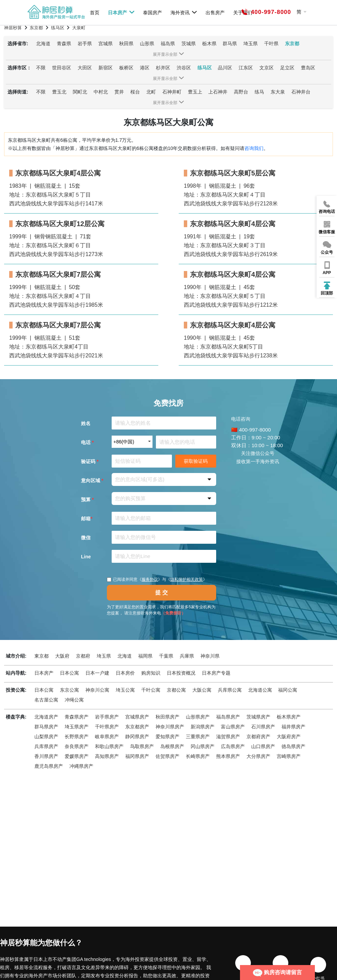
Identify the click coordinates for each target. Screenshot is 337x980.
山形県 (147, 44)
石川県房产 (263, 727)
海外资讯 (184, 12)
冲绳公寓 (74, 700)
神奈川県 (210, 656)
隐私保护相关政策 (187, 579)
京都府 (83, 656)
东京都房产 (137, 727)
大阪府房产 (289, 737)
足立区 (287, 68)
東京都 (42, 656)
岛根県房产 (172, 746)
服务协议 (150, 579)
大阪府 (62, 656)
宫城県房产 (137, 717)
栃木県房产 (289, 717)
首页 (95, 12)
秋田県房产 (167, 717)
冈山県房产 (203, 746)
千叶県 (271, 44)
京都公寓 (176, 690)
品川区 (225, 68)
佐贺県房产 (167, 756)
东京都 (292, 44)
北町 (151, 92)
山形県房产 (198, 717)
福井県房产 (293, 727)
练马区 (205, 68)
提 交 (161, 593)
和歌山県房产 (109, 746)
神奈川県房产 (170, 727)
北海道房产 (46, 717)
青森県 (64, 44)
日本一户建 (97, 673)
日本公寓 (69, 673)
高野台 (241, 92)
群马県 (230, 44)
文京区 (267, 68)
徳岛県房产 (293, 746)
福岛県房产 (228, 717)
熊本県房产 (228, 756)
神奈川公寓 (97, 690)
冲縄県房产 (81, 766)
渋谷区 (184, 68)
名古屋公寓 (46, 700)
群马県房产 (46, 727)
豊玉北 (59, 92)
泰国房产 (153, 12)
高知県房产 (107, 756)
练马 (259, 92)
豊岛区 (308, 68)
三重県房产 (198, 737)
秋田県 (126, 44)
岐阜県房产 (107, 737)
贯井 (119, 92)
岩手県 (85, 44)
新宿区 (106, 68)
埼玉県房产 (77, 727)
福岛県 (168, 44)
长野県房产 (77, 737)
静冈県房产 (137, 737)
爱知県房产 (167, 737)
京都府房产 (258, 737)
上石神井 (218, 92)
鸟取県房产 (142, 746)
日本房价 (125, 673)
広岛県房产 (233, 746)
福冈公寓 (288, 690)
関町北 (80, 92)
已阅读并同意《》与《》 (157, 579)
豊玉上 (195, 92)
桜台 (135, 92)
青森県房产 (77, 717)
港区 (145, 68)
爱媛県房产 (77, 756)
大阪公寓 (202, 690)
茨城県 (189, 44)
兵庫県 (187, 656)
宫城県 (106, 44)
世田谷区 (62, 68)
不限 (41, 68)
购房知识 (151, 673)
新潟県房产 (203, 727)
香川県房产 (46, 756)
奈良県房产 (77, 746)
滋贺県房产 (228, 737)
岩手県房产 (107, 717)
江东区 (246, 68)
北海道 (43, 44)
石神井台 (301, 92)
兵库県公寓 (230, 690)
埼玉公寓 (125, 690)
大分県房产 (258, 756)
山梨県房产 (46, 737)
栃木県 (209, 44)
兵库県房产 (46, 746)
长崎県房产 (198, 756)
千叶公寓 (151, 690)
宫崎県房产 (289, 756)
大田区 (85, 68)
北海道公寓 (260, 690)
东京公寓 (69, 690)
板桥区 (126, 68)
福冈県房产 (137, 756)
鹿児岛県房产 (49, 766)
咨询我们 (254, 148)
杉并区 (163, 68)
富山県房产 (233, 727)
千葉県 (166, 656)
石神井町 (172, 92)
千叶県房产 (107, 727)
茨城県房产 (258, 717)
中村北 (101, 92)
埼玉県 (251, 44)
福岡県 (145, 656)
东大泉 (278, 92)
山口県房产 (263, 746)
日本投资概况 (181, 673)
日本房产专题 (216, 673)
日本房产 (121, 12)
